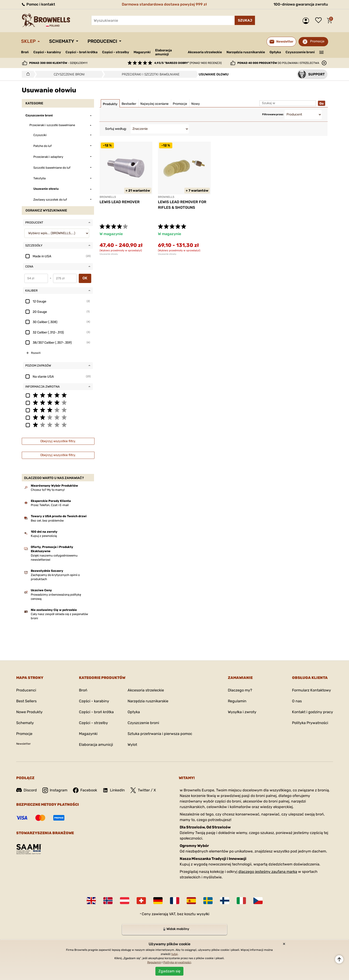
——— (321, 52)
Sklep (28, 41)
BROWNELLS (108, 197)
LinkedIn (114, 790)
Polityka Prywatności (310, 723)
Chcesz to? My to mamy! (48, 490)
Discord (27, 790)
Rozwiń (36, 353)
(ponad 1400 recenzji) (188, 63)
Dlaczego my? (240, 690)
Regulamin (237, 701)
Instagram (55, 790)
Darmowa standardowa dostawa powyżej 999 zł (164, 4)
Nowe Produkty (29, 712)
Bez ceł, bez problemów (47, 521)
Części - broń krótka (82, 52)
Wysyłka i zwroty (242, 712)
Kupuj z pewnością (44, 536)
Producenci (102, 41)
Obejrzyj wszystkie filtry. (58, 441)
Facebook (85, 790)
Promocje (317, 41)
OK (85, 278)
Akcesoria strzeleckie (205, 52)
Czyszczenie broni (300, 52)
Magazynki (142, 52)
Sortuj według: (116, 129)
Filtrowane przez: (273, 114)
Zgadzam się (169, 971)
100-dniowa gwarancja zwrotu (301, 4)
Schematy (62, 41)
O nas (297, 701)
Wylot (132, 745)
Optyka (275, 52)
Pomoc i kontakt (38, 4)
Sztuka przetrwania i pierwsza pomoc (160, 734)
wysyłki (203, 914)
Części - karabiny (47, 52)
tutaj (174, 954)
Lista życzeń (320, 21)
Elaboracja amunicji (163, 52)
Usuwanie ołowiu (109, 254)
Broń (25, 52)
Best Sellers (26, 701)
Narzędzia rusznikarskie (246, 52)
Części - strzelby (116, 52)
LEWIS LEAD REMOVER (120, 202)
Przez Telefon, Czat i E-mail (50, 505)
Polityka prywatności (177, 962)
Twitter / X (143, 790)
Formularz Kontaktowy (311, 690)
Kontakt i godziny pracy (313, 712)
